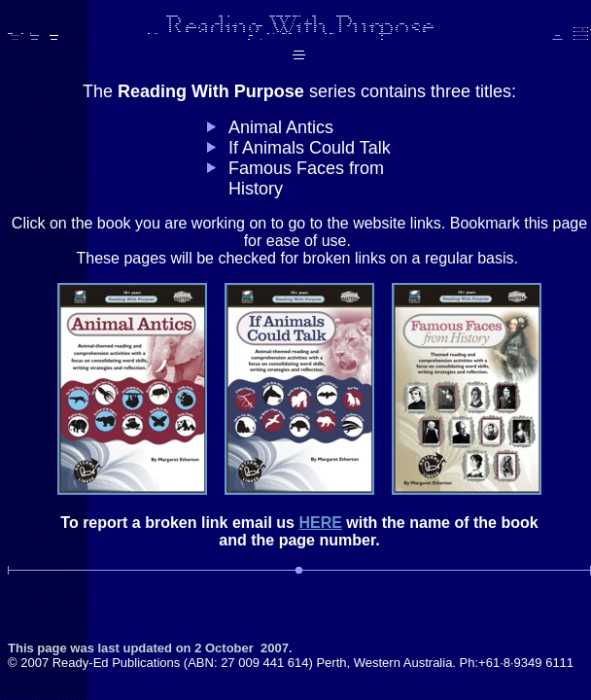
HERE (320, 523)
